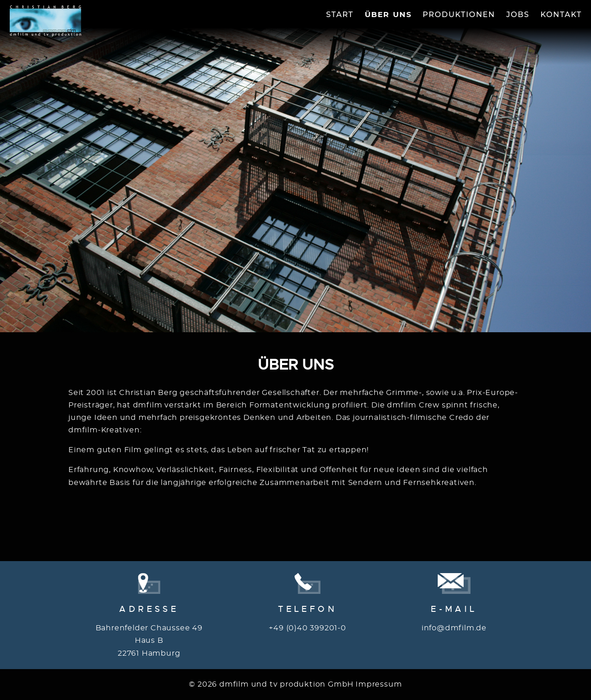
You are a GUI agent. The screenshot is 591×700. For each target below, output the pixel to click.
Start (340, 15)
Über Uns (388, 15)
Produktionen (459, 15)
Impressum (379, 684)
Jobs (518, 15)
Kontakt (561, 15)
